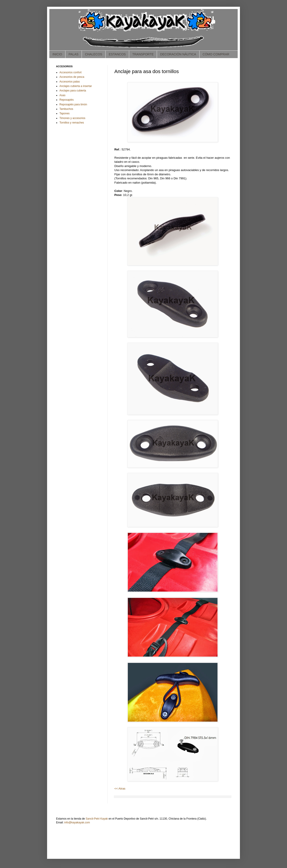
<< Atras (120, 789)
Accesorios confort (71, 72)
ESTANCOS (117, 54)
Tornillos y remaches (72, 123)
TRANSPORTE (143, 54)
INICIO (57, 54)
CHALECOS (94, 54)
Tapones (64, 113)
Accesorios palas (70, 82)
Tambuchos (66, 109)
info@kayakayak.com (77, 822)
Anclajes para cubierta (73, 91)
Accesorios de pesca (72, 77)
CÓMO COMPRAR (216, 54)
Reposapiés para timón (73, 104)
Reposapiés (66, 100)
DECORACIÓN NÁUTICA (178, 54)
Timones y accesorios (72, 118)
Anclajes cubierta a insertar (76, 86)
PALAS (74, 54)
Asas (62, 95)
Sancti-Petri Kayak (97, 819)
